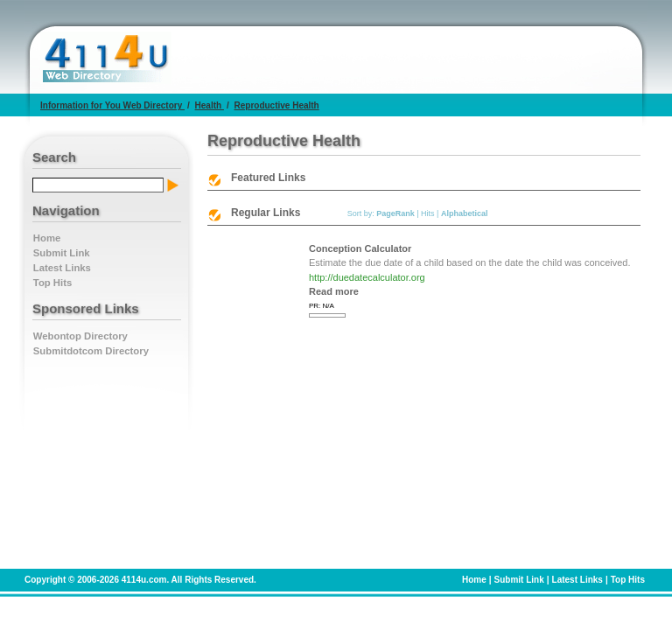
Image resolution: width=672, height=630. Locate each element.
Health (210, 105)
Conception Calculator (360, 248)
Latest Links (62, 268)
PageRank (395, 213)
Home (47, 238)
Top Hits (52, 283)
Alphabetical (465, 213)
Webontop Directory (80, 336)
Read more (334, 291)
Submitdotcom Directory (91, 351)
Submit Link (62, 253)
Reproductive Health (276, 105)
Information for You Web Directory (112, 105)
